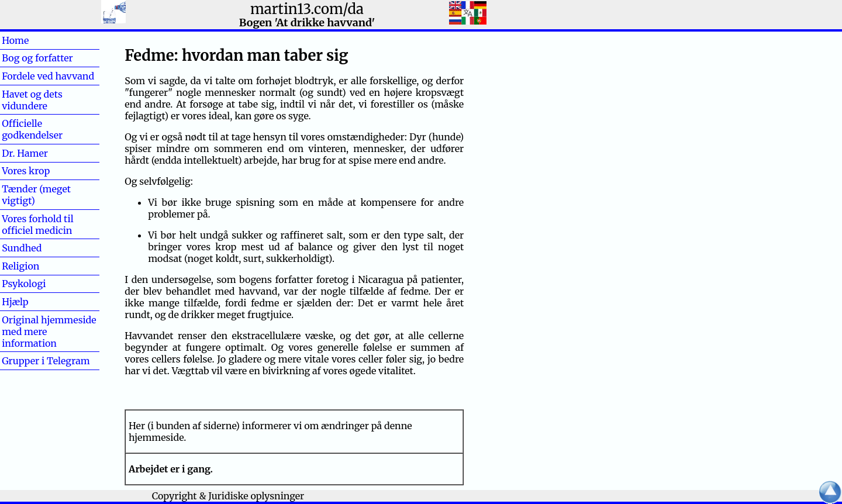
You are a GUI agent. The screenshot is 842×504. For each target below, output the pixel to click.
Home (34, 40)
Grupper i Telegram (46, 361)
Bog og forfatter (37, 58)
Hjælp (34, 302)
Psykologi (24, 284)
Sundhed (41, 248)
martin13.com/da (307, 9)
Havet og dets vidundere (32, 100)
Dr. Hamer (25, 153)
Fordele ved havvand (48, 76)
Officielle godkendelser (32, 129)
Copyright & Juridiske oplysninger (228, 496)
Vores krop (26, 171)
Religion (20, 266)
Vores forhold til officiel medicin (37, 225)
